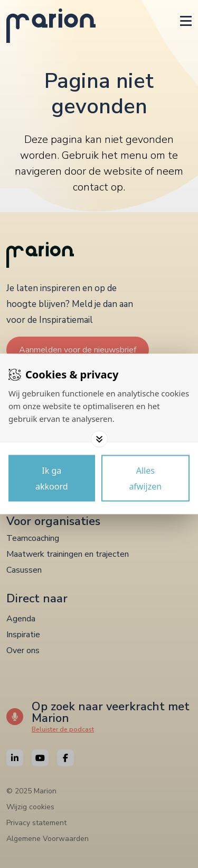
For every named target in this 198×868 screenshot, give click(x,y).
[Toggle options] (99, 439)
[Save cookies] (52, 478)
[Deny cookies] (146, 478)
